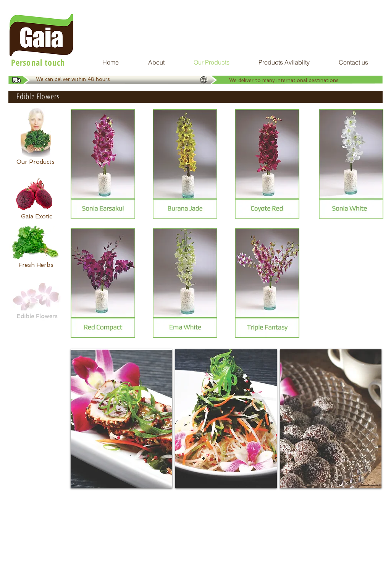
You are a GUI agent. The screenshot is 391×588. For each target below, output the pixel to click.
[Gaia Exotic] (36, 216)
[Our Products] (36, 162)
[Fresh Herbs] (36, 265)
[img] (121, 419)
